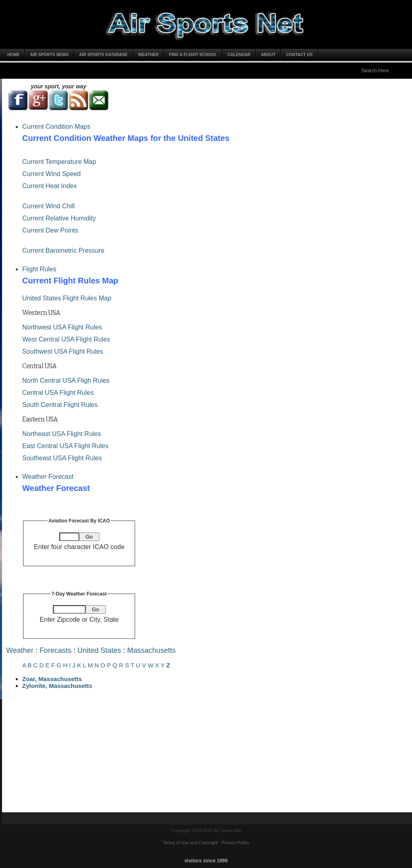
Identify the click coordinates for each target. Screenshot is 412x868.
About (268, 55)
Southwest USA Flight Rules (63, 351)
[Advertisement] (208, 756)
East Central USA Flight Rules (65, 446)
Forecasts (56, 650)
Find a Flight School (193, 55)
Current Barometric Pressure (63, 251)
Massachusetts (151, 650)
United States (99, 650)
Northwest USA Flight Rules (62, 327)
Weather (148, 55)
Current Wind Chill (48, 206)
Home (13, 55)
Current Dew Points (50, 230)
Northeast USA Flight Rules (62, 434)
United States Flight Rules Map (67, 298)
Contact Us (299, 55)
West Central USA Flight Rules (66, 339)
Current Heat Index (49, 186)
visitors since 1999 (206, 861)
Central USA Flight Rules (58, 393)
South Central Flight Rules (60, 405)
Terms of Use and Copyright (190, 843)
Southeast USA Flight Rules (62, 458)
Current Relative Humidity (59, 218)
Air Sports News (49, 55)
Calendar (239, 55)
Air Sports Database (103, 55)
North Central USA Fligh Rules (66, 381)
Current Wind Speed (51, 174)
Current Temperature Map (59, 162)
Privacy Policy (235, 843)
